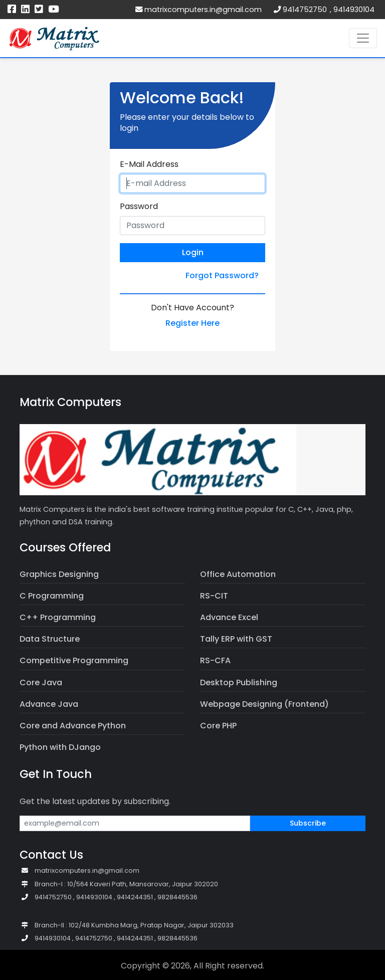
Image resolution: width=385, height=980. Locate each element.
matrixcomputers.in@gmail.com (199, 10)
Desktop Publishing (239, 682)
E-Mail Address (149, 164)
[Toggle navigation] (363, 38)
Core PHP (218, 726)
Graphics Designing (59, 574)
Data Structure (50, 639)
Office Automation (238, 574)
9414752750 (305, 10)
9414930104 (354, 10)
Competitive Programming (74, 660)
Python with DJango (60, 747)
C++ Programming (58, 617)
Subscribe (308, 823)
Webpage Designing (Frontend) (264, 704)
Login (193, 252)
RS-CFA (215, 660)
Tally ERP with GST (236, 639)
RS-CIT (214, 596)
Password (139, 207)
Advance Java (49, 704)
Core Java (41, 682)
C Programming (52, 596)
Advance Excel (229, 617)
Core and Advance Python (73, 726)
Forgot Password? (222, 275)
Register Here (192, 323)
